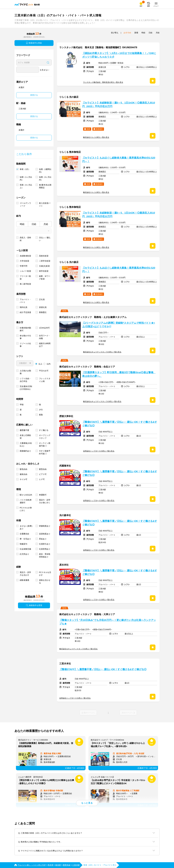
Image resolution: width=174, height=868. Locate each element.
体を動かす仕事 (25, 337)
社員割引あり (45, 544)
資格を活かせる (45, 582)
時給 (22, 224)
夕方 (41, 410)
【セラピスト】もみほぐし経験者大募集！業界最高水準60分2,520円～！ (119, 160)
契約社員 (23, 307)
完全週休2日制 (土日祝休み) (26, 388)
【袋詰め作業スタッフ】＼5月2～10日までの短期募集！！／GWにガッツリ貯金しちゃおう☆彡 (119, 55)
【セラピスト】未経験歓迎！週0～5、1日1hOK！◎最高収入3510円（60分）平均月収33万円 (119, 105)
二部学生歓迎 (45, 261)
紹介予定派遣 (25, 312)
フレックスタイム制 (45, 380)
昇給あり (43, 539)
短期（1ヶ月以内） (26, 178)
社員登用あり (45, 549)
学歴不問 (23, 266)
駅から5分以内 (26, 495)
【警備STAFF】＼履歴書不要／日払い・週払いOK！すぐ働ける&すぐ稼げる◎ (120, 424)
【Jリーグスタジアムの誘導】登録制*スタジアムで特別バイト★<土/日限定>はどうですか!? (119, 325)
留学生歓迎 (44, 271)
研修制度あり (45, 526)
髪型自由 (43, 469)
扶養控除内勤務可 (25, 329)
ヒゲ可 (42, 479)
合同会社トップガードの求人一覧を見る (99, 451)
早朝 (22, 405)
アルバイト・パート (25, 301)
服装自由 (23, 474)
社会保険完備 (25, 549)
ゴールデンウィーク (25, 205)
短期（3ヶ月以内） (45, 178)
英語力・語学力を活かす (25, 574)
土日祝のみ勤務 (25, 372)
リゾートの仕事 (25, 345)
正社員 (42, 299)
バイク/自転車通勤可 (26, 501)
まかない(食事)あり (26, 527)
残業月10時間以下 (45, 345)
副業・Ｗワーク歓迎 (45, 278)
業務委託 (43, 312)
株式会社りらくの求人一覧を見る (96, 137)
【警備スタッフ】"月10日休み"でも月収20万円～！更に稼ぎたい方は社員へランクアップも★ (108, 622)
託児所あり (24, 554)
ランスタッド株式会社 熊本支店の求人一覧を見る (103, 82)
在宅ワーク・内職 (45, 337)
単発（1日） (25, 169)
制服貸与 (23, 544)
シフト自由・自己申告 (25, 380)
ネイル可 (23, 479)
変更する (34, 95)
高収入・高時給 (25, 239)
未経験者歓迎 (25, 256)
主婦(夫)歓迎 (44, 266)
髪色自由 (23, 469)
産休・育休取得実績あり (45, 555)
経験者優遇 (24, 580)
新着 (136, 33)
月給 (46, 224)
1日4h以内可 (44, 328)
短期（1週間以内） (45, 171)
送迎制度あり (45, 534)
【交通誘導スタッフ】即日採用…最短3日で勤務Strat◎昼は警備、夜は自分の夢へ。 (119, 374)
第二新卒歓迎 (25, 284)
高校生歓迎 (44, 256)
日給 (34, 224)
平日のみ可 (44, 371)
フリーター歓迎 (25, 278)
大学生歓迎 (24, 261)
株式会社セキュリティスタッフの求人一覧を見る (102, 352)
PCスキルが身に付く (26, 509)
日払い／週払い (45, 239)
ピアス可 (43, 474)
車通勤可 (43, 495)
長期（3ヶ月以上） (26, 186)
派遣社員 (43, 307)
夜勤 (41, 415)
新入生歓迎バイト (45, 205)
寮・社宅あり (25, 539)
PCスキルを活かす (45, 574)
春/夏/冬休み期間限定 (45, 186)
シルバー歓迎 (25, 271)
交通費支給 (24, 534)
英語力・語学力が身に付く (45, 501)
